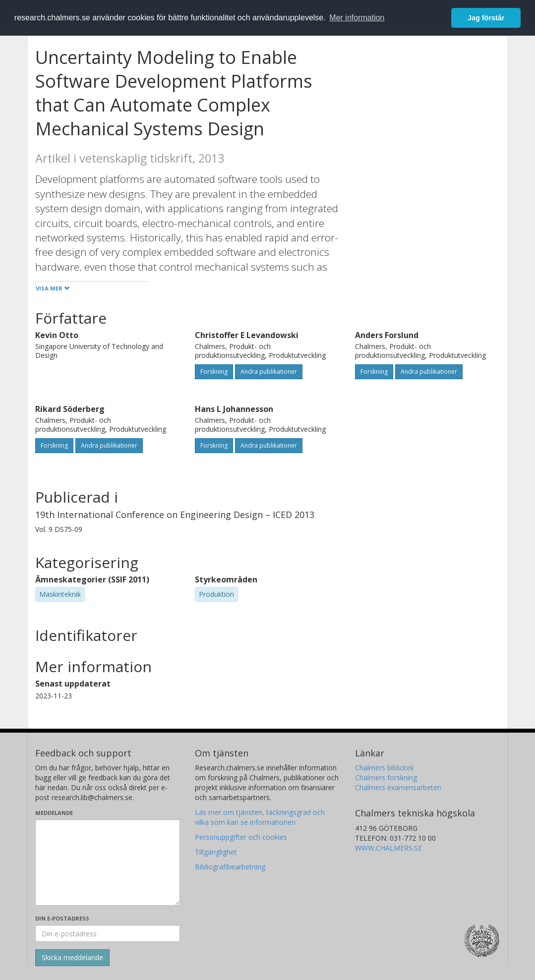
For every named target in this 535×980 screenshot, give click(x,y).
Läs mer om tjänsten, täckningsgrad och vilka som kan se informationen (260, 817)
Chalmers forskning (386, 778)
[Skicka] (72, 958)
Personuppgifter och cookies (241, 837)
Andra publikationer (269, 372)
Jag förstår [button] (486, 18)
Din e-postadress (62, 918)
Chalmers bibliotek (385, 768)
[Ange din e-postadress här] (108, 933)
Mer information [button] (357, 18)
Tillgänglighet (216, 852)
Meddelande (54, 813)
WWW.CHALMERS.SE (388, 848)
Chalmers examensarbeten (398, 787)
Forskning (214, 372)
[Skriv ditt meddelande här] (108, 863)
